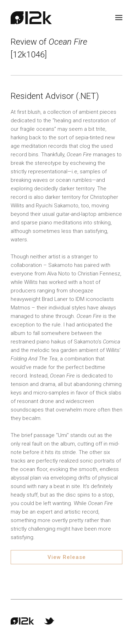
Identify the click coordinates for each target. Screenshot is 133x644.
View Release (67, 557)
